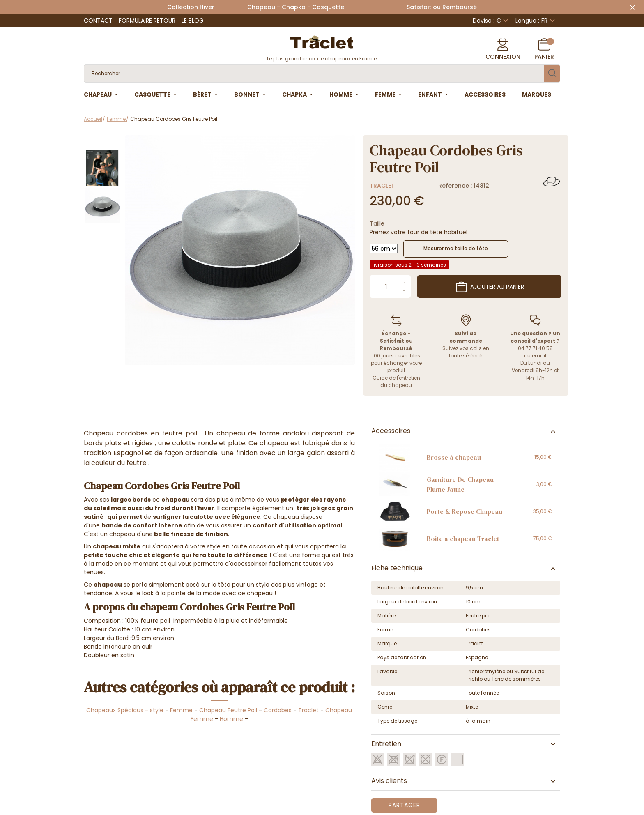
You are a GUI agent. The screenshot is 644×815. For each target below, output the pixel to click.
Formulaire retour (147, 21)
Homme (231, 719)
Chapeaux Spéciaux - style (125, 710)
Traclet (382, 186)
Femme (181, 710)
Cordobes (278, 710)
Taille (377, 223)
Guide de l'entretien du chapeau (396, 381)
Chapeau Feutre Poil (228, 710)
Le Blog (193, 21)
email (539, 356)
